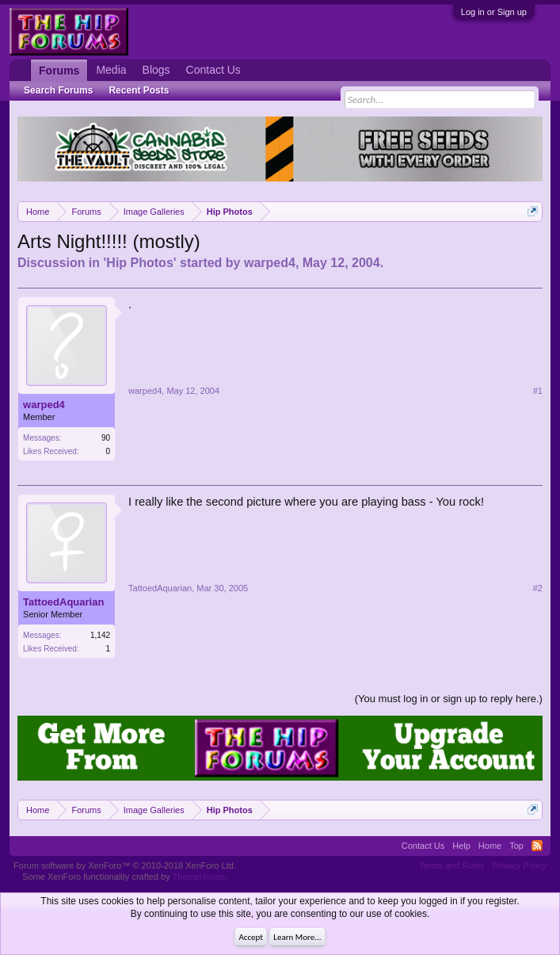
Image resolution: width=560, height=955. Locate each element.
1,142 (100, 635)
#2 (538, 588)
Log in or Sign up (494, 12)
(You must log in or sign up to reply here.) (449, 699)
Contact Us (213, 70)
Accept (251, 937)
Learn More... (297, 937)
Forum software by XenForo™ (125, 865)
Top (516, 846)
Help (461, 846)
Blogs (156, 70)
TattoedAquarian (63, 602)
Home (490, 846)
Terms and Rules (452, 865)
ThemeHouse (199, 877)
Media (111, 70)
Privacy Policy (519, 865)
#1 (538, 391)
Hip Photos (139, 263)
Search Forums (58, 90)
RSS (537, 846)
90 (106, 438)
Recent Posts (139, 90)
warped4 (270, 263)
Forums (59, 71)
